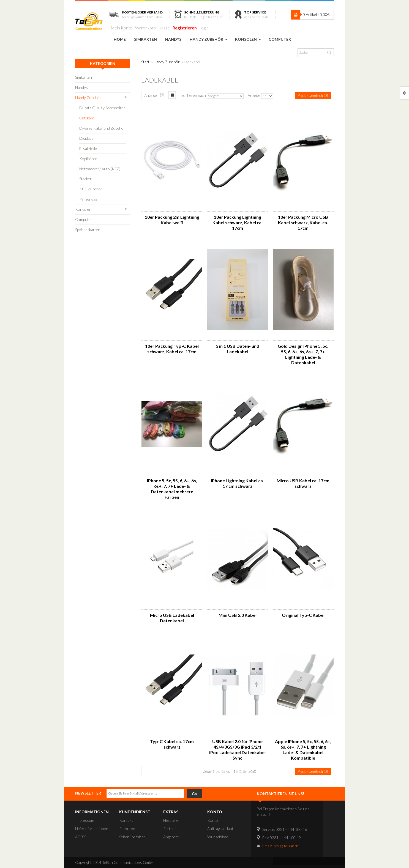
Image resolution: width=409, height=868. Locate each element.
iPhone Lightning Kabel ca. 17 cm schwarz (237, 483)
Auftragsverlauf (220, 829)
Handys (81, 87)
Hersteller (172, 820)
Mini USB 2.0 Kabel (238, 615)
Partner (170, 829)
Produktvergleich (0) (313, 95)
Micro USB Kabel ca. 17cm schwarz (303, 483)
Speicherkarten (88, 230)
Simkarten (84, 77)
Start (145, 62)
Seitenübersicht (132, 837)
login (204, 28)
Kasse (164, 28)
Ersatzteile (88, 148)
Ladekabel (87, 118)
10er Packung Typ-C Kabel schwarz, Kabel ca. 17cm (172, 349)
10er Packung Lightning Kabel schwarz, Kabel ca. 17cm (238, 222)
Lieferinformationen (92, 829)
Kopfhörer (88, 159)
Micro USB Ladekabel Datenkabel (172, 618)
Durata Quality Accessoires (102, 108)
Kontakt (126, 820)
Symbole (172, 95)
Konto (213, 820)
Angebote (171, 837)
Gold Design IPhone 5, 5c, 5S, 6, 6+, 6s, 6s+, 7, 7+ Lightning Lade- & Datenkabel (303, 354)
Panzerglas (88, 199)
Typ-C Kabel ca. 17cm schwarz (172, 744)
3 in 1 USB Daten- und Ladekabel (238, 349)
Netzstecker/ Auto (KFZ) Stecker (100, 174)
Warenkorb (145, 28)
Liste (162, 95)
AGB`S (81, 837)
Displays (86, 138)
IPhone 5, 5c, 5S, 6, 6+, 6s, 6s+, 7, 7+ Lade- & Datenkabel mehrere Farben (172, 489)
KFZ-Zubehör (91, 189)
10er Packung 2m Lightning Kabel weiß (172, 220)
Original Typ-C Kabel (303, 615)
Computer (84, 219)
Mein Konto (122, 28)
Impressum (85, 820)
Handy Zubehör (88, 98)
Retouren (127, 829)
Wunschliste (218, 837)
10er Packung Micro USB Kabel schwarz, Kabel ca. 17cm (303, 222)
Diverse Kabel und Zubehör (102, 128)
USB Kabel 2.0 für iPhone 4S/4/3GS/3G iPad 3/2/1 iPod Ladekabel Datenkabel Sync (237, 750)
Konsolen (83, 209)
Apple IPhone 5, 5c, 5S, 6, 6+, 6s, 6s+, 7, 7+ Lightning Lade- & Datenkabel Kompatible (303, 750)
